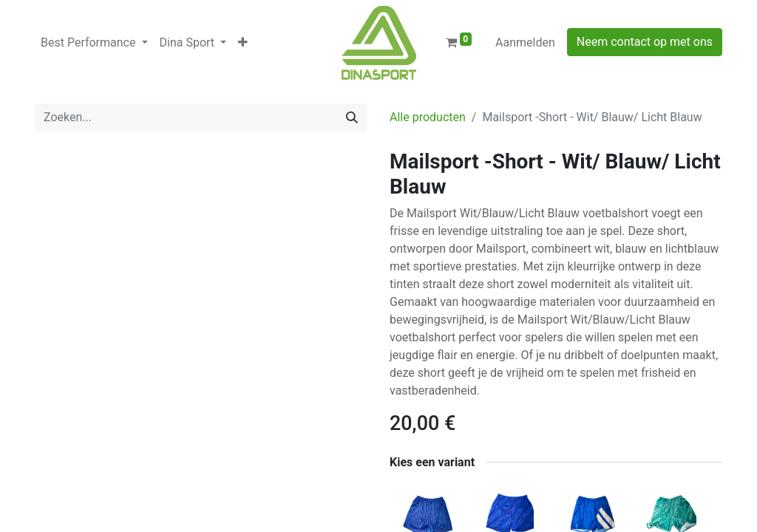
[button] (243, 43)
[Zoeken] (352, 117)
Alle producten (428, 117)
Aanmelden (525, 42)
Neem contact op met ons (645, 42)
